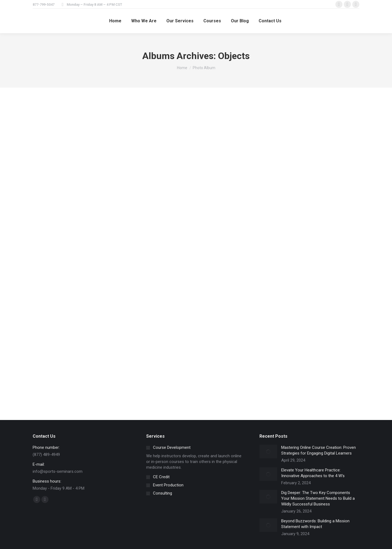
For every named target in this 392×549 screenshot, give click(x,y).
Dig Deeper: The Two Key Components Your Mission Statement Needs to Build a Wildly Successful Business (318, 498)
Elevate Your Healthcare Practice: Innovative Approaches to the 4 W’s (313, 473)
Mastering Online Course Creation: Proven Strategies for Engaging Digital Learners (318, 450)
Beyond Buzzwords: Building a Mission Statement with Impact (315, 524)
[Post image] (268, 452)
